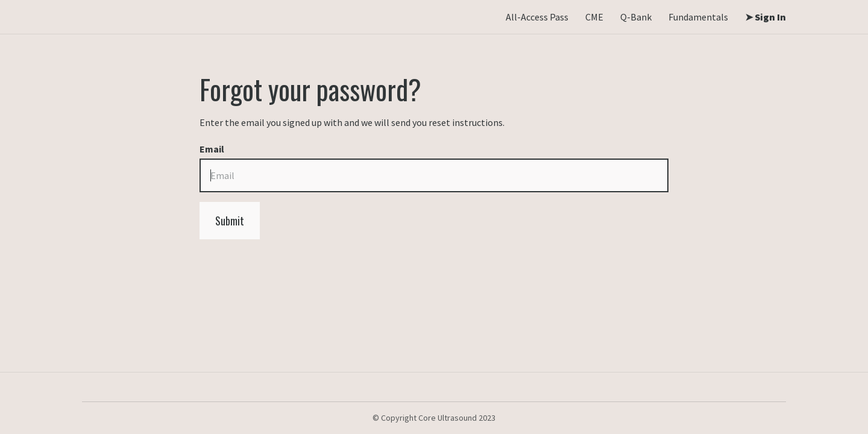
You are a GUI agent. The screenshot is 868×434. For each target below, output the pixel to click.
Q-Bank (636, 17)
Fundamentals (698, 17)
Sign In (769, 17)
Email (212, 149)
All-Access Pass (537, 17)
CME (594, 17)
